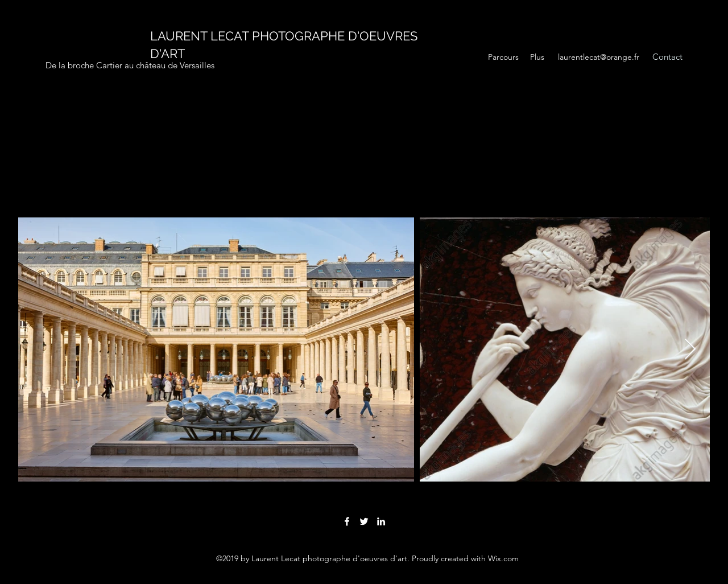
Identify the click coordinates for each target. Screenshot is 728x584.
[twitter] (364, 521)
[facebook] (347, 521)
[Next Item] (690, 350)
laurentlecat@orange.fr (599, 57)
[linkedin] (381, 521)
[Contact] (667, 57)
